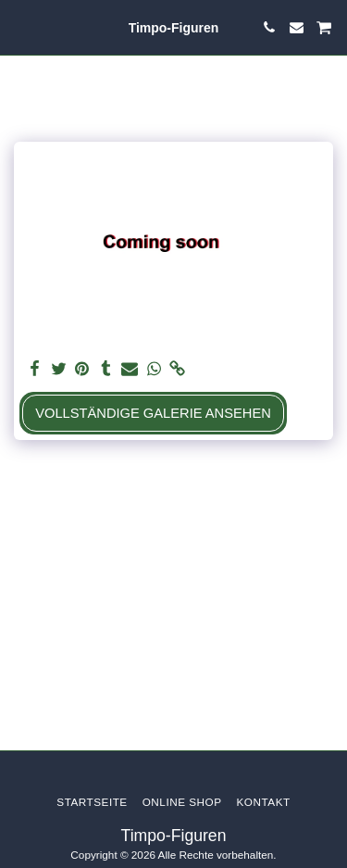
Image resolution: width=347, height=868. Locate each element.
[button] (20, 27)
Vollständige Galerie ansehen (153, 413)
